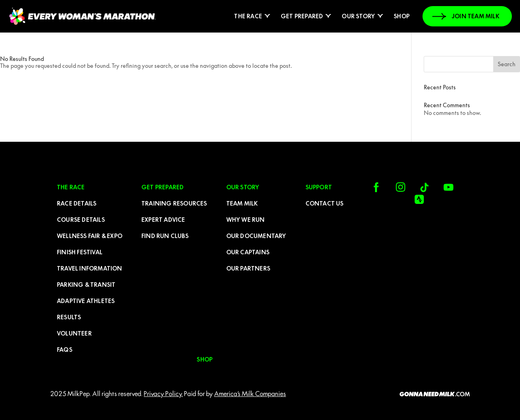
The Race (248, 16)
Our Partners (248, 268)
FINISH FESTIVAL (80, 252)
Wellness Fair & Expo (90, 236)
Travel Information (90, 268)
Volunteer (74, 333)
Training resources (174, 204)
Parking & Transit (86, 285)
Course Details (81, 220)
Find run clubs (165, 236)
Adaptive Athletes (86, 301)
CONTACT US (325, 204)
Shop (402, 16)
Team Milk (242, 204)
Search (507, 64)
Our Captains (248, 252)
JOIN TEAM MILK (476, 16)
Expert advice (163, 220)
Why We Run (246, 220)
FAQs (65, 350)
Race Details (77, 204)
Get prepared (302, 16)
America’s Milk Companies (250, 394)
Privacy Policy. (163, 394)
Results (69, 317)
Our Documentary (256, 236)
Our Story (358, 16)
